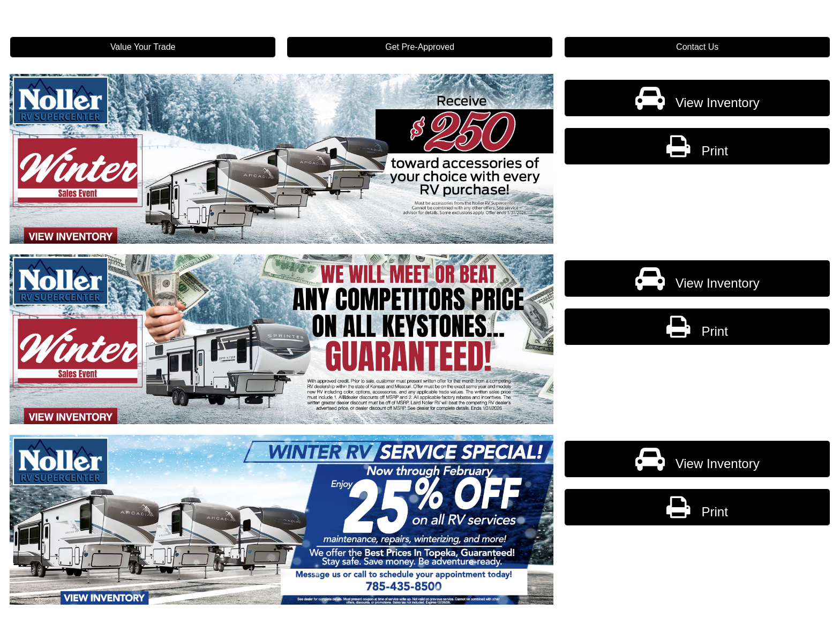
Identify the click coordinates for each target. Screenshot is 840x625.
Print (697, 146)
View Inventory (697, 98)
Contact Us (697, 47)
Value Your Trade (143, 47)
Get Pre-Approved (420, 47)
